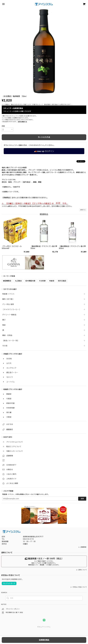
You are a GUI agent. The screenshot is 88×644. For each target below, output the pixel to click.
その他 (5, 346)
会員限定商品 (44, 640)
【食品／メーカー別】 (11, 341)
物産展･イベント (9, 294)
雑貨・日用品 (7, 335)
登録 (82, 499)
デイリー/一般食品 (9, 315)
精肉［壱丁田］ (8, 299)
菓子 (4, 320)
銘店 (4, 325)
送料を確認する (22, 122)
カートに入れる (44, 137)
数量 (3, 126)
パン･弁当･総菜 (8, 304)
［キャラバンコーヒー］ (11, 309)
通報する (83, 210)
